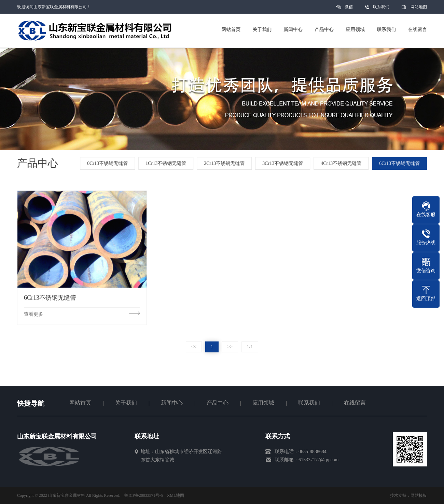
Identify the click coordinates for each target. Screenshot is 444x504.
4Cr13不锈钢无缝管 (342, 163)
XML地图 (176, 495)
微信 (349, 9)
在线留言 (355, 403)
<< (194, 347)
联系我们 (381, 7)
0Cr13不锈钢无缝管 (108, 163)
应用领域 (263, 403)
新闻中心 (172, 403)
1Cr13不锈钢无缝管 (166, 163)
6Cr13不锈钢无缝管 (400, 163)
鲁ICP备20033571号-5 (144, 495)
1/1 (250, 347)
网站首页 (80, 403)
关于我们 (126, 403)
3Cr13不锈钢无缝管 (283, 163)
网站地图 (419, 7)
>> (230, 347)
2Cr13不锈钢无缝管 (225, 163)
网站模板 (419, 495)
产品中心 (218, 403)
